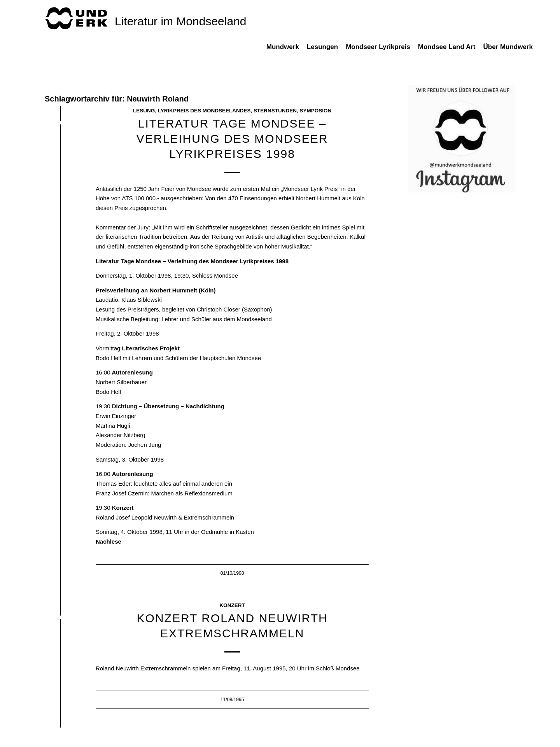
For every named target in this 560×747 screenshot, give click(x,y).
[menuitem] (287, 51)
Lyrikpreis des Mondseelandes (204, 111)
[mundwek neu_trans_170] (78, 18)
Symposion (316, 111)
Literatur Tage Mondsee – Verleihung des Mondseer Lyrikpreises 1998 (232, 139)
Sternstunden (275, 111)
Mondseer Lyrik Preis (310, 189)
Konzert (232, 605)
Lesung (144, 111)
